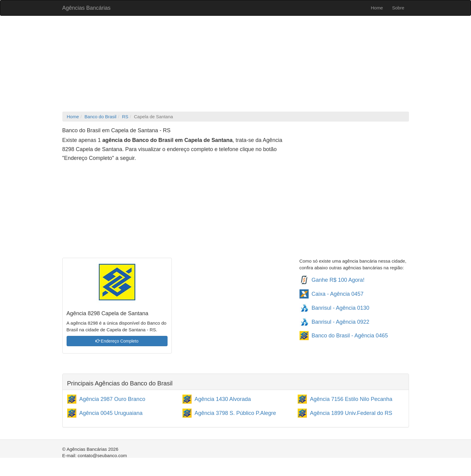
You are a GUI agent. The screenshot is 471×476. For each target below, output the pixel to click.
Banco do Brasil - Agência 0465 (350, 336)
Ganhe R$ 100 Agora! (338, 280)
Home (377, 8)
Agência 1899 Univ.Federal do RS (351, 413)
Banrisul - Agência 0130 (341, 308)
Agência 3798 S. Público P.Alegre (235, 413)
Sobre (398, 8)
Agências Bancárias (87, 8)
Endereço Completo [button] (117, 341)
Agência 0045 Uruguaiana (111, 413)
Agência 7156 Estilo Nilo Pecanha (351, 399)
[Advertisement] (236, 64)
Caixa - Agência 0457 (338, 294)
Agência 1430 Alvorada (223, 399)
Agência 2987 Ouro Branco (112, 399)
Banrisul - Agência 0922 (341, 322)
